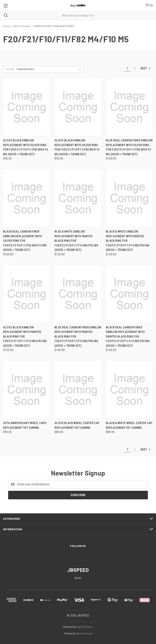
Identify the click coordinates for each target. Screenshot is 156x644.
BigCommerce (85, 627)
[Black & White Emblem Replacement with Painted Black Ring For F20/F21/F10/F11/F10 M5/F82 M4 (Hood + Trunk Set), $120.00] (129, 198)
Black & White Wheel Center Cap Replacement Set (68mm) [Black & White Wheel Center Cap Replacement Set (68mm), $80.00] (129, 425)
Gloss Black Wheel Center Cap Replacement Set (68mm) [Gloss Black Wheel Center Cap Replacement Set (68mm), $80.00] (77, 425)
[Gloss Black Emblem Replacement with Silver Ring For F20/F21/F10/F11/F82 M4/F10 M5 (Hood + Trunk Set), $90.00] (27, 107)
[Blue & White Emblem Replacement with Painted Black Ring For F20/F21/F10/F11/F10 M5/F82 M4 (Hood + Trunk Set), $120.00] (78, 198)
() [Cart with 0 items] (149, 5)
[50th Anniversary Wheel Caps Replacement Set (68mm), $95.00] (27, 390)
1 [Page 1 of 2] (128, 69)
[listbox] (50, 69)
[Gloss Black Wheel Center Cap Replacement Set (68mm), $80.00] (78, 390)
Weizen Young (84, 634)
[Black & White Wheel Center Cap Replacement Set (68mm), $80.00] (129, 390)
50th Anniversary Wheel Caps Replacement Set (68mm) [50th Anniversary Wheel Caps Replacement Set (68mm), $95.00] (25, 425)
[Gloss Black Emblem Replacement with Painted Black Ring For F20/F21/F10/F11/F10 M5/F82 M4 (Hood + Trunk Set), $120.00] (27, 294)
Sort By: (10, 69)
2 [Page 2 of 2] (134, 69)
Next (146, 68)
